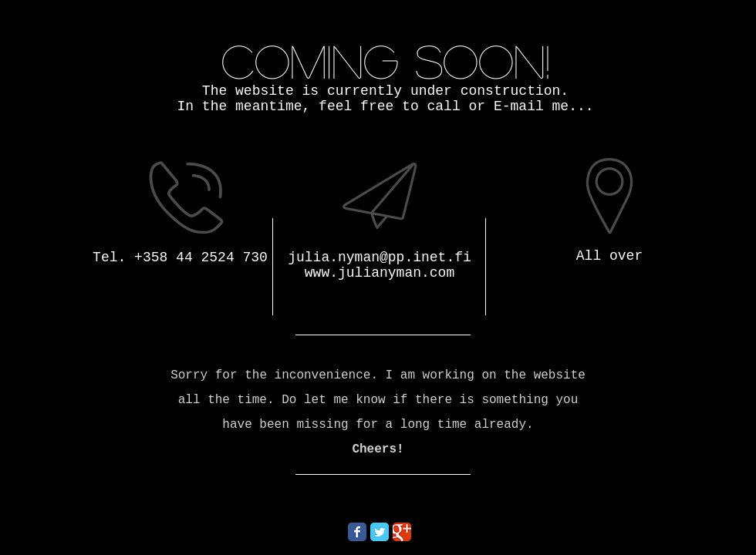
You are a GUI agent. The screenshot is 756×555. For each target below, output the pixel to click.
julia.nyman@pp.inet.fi (380, 257)
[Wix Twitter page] (380, 532)
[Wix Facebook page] (357, 532)
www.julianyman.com (380, 273)
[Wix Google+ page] (402, 532)
